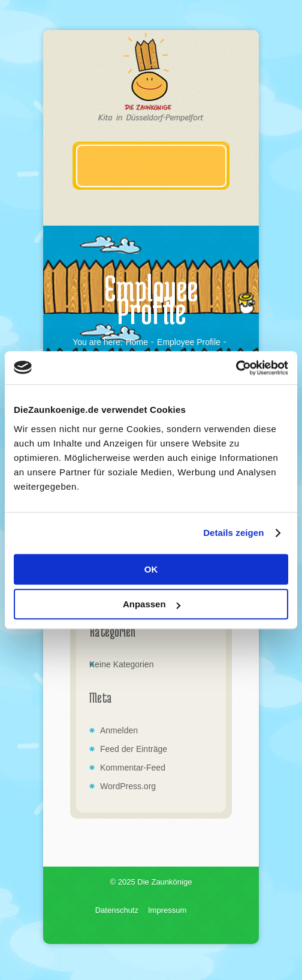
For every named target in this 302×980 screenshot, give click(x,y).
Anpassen (152, 604)
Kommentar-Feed (133, 768)
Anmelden (119, 730)
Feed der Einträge (134, 749)
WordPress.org (128, 786)
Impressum (167, 910)
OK (151, 569)
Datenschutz (117, 910)
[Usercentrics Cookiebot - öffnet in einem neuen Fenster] (236, 368)
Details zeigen (233, 533)
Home (137, 342)
